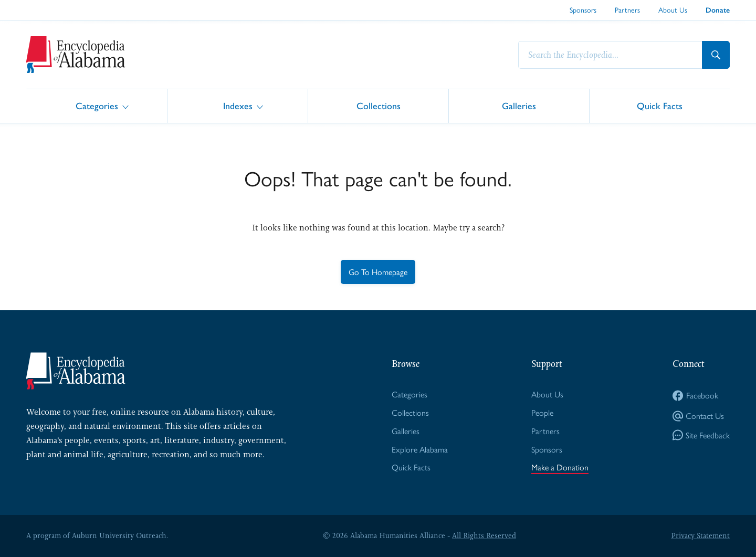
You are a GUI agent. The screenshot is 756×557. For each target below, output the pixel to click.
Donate (718, 10)
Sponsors (583, 9)
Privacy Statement (700, 535)
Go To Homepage (378, 272)
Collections (379, 105)
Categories (97, 105)
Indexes (238, 105)
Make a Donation (560, 467)
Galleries (519, 105)
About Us (673, 9)
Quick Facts (660, 105)
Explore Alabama (420, 449)
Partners (627, 9)
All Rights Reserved (484, 535)
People (542, 412)
